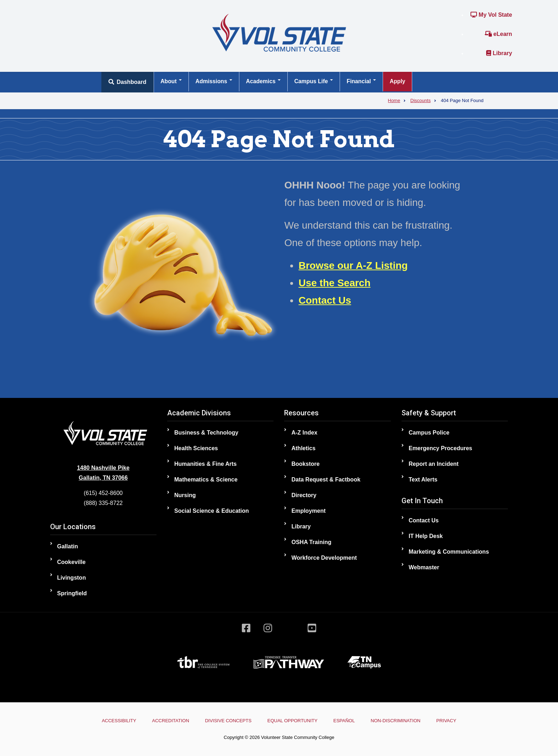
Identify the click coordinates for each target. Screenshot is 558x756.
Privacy (454, 721)
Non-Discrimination (400, 721)
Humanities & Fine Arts (205, 464)
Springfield (72, 593)
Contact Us (325, 300)
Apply (405, 82)
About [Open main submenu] (172, 82)
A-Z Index (304, 433)
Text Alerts (423, 480)
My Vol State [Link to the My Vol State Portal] (491, 15)
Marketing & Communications (449, 552)
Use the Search (334, 283)
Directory (304, 495)
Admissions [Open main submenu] (216, 82)
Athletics (303, 448)
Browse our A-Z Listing (353, 265)
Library (499, 53)
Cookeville (71, 562)
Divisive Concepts (226, 721)
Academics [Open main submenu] (267, 82)
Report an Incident (434, 464)
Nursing (185, 495)
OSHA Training (311, 542)
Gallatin (68, 546)
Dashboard (127, 82)
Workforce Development (324, 558)
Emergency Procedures (440, 448)
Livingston (72, 578)
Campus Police (429, 433)
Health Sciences (196, 448)
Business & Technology (206, 433)
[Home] (279, 32)
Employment (308, 511)
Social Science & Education (212, 511)
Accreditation (166, 721)
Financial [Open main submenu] (368, 82)
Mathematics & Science (206, 480)
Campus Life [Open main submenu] (318, 82)
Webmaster (424, 567)
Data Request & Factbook (326, 480)
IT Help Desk (426, 536)
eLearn (498, 34)
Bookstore (305, 464)
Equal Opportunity (293, 721)
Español (346, 721)
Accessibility (111, 721)
